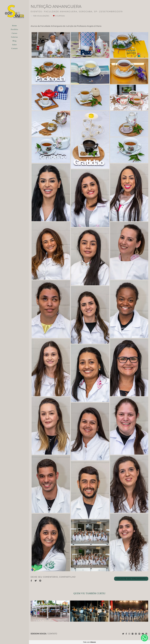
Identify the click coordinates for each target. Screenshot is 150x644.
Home (15, 26)
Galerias (14, 37)
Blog (14, 41)
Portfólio (14, 29)
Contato (15, 48)
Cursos (14, 33)
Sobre (14, 45)
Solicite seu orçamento (131, 579)
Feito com (89, 642)
